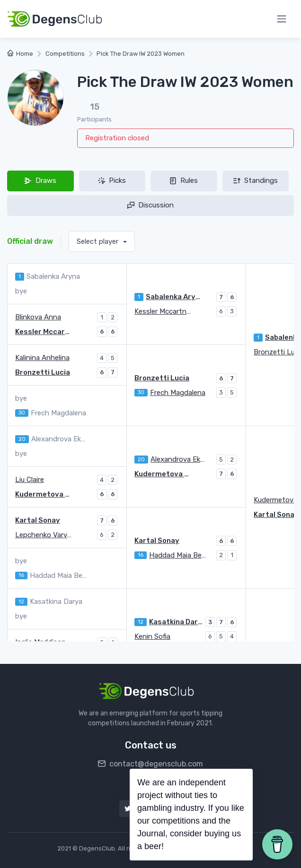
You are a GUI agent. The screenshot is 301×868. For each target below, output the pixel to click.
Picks (112, 180)
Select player (98, 241)
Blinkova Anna (38, 317)
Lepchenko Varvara (44, 535)
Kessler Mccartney (163, 311)
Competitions (65, 54)
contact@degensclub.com (150, 764)
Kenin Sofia (152, 636)
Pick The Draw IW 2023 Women (141, 54)
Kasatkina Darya (176, 622)
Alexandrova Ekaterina (179, 459)
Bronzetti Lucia (162, 378)
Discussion (150, 205)
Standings (256, 180)
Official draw (30, 241)
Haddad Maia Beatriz (177, 555)
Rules (184, 180)
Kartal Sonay (38, 520)
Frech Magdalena (178, 393)
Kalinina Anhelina (42, 358)
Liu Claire (30, 480)
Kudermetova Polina (163, 474)
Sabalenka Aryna (174, 297)
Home (20, 54)
